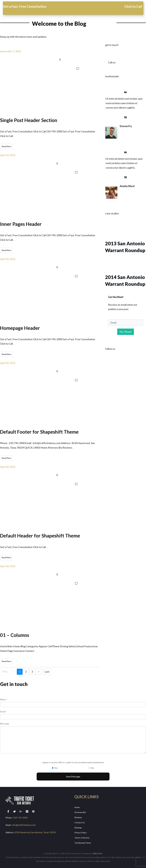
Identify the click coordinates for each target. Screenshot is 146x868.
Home (77, 807)
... (14, 136)
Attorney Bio (80, 812)
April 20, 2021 (8, 259)
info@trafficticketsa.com (24, 825)
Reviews (78, 817)
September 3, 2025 (11, 51)
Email (4, 711)
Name (4, 699)
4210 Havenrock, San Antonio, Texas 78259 (35, 832)
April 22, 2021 (8, 155)
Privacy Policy (80, 832)
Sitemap (78, 827)
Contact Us (80, 822)
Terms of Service (82, 837)
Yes (56, 767)
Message (5, 723)
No (92, 767)
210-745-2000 (20, 817)
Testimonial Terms (83, 842)
